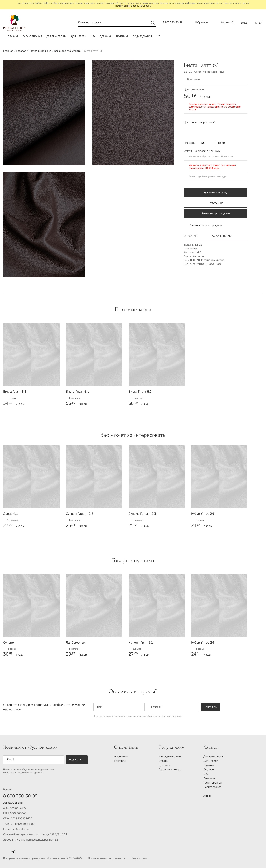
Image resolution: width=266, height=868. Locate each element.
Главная (8, 51)
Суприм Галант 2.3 (80, 514)
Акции (207, 796)
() (225, 23)
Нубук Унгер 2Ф (203, 514)
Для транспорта (56, 37)
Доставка (164, 765)
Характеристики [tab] (222, 236)
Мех (93, 37)
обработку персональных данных (165, 716)
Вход (244, 23)
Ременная (122, 37)
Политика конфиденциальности (107, 858)
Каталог (21, 51)
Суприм (9, 643)
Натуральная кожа (40, 51)
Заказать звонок (13, 803)
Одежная (106, 37)
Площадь (189, 143)
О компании (121, 757)
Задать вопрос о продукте (203, 225)
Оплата (163, 761)
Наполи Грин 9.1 (141, 643)
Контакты (120, 761)
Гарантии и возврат (171, 770)
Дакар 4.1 (11, 514)
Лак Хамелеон (76, 643)
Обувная (13, 37)
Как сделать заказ (170, 757)
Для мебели (79, 37)
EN (261, 23)
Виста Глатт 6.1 (15, 392)
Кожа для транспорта (67, 51)
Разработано (147, 859)
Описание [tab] (190, 236)
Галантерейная (32, 37)
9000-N (195, 129)
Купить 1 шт (216, 203)
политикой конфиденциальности (133, 6)
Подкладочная (142, 37)
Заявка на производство (216, 214)
